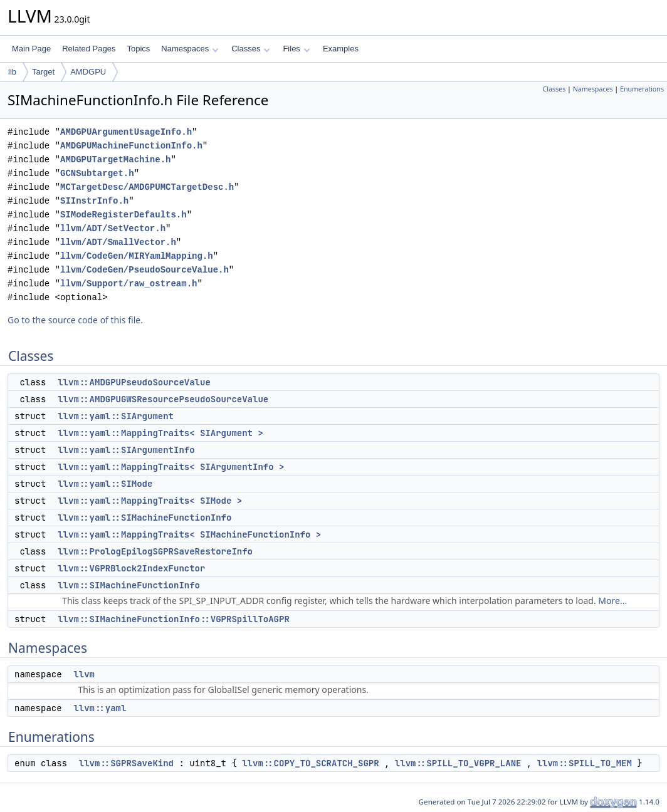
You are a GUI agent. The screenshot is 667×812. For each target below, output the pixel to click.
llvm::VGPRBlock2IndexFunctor (131, 568)
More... (612, 601)
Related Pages (89, 49)
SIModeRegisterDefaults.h (123, 215)
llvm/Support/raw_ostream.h (129, 284)
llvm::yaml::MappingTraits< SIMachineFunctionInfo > (189, 534)
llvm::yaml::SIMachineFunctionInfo (144, 518)
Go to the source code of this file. (75, 320)
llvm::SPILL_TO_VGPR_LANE (458, 763)
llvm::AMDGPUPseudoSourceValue (134, 382)
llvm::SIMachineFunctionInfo (129, 585)
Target (43, 72)
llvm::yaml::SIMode (105, 484)
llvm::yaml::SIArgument (116, 416)
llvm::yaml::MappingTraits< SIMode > (150, 501)
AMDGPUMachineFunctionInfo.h (131, 146)
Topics (138, 49)
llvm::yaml (100, 708)
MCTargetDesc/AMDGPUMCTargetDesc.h (147, 187)
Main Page (31, 49)
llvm (84, 674)
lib (12, 72)
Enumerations (642, 89)
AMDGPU (88, 72)
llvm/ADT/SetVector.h (113, 228)
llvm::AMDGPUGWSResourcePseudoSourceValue (163, 399)
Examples (341, 49)
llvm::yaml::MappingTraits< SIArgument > (160, 433)
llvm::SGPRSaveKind (126, 763)
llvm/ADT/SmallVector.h (118, 242)
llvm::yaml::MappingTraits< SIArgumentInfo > (171, 467)
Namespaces (190, 49)
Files (296, 49)
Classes (251, 49)
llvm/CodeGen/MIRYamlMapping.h (137, 256)
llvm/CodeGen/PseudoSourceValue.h (144, 270)
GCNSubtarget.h (97, 173)
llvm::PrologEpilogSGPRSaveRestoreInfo (155, 551)
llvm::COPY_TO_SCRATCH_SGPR (310, 763)
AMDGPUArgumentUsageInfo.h (126, 132)
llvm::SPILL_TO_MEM (585, 763)
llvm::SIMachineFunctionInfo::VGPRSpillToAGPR (174, 619)
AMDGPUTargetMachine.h (115, 159)
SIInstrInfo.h (94, 201)
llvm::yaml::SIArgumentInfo (126, 450)
